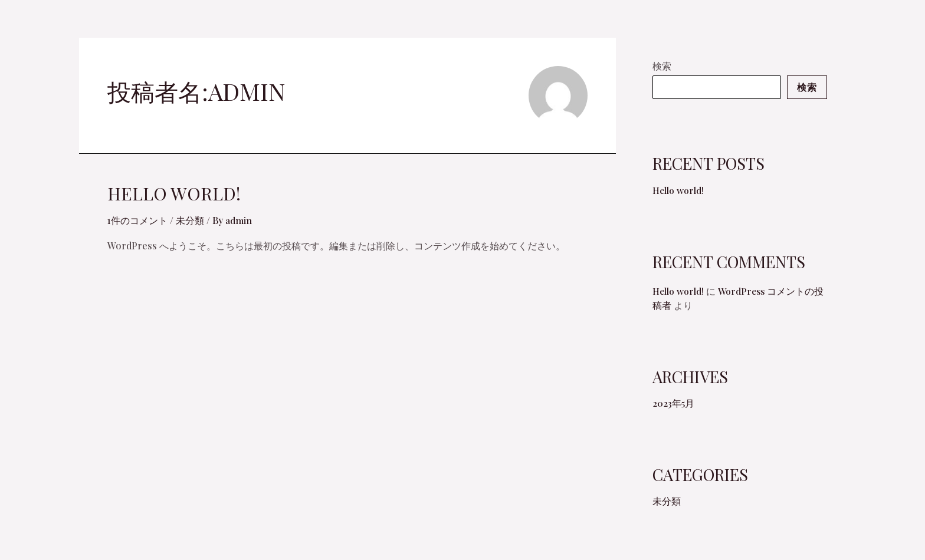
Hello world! (174, 193)
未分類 (190, 220)
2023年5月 (673, 412)
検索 (662, 66)
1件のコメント (137, 220)
